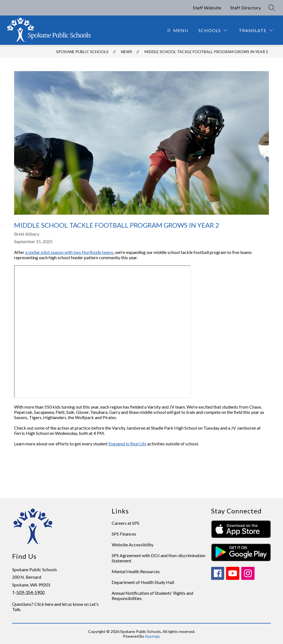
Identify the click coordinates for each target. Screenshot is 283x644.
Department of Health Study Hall (143, 582)
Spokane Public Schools (82, 52)
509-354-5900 (30, 592)
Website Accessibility (133, 545)
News (127, 52)
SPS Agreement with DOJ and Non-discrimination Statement (158, 558)
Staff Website (207, 8)
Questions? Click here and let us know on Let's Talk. (55, 607)
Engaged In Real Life (127, 444)
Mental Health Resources (136, 571)
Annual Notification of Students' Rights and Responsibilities (152, 596)
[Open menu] (177, 30)
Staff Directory (246, 8)
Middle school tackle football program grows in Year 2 (206, 52)
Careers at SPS (125, 523)
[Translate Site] (256, 30)
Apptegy (152, 636)
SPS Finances (124, 534)
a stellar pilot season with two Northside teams (69, 252)
